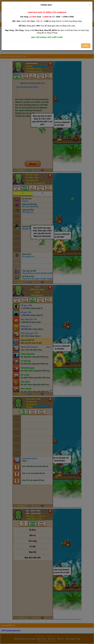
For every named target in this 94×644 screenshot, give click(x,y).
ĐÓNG (86, 46)
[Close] (90, 5)
